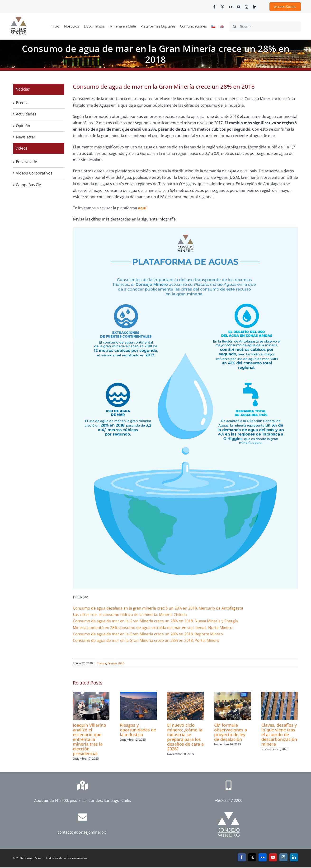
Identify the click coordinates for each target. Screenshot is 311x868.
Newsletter (26, 137)
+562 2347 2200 (229, 800)
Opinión (23, 126)
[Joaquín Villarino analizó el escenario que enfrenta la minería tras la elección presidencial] (91, 694)
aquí (142, 208)
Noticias (23, 89)
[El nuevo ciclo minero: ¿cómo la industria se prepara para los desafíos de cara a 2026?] (185, 694)
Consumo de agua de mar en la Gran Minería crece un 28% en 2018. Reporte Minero (148, 634)
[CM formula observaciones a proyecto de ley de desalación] (232, 694)
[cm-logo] (19, 19)
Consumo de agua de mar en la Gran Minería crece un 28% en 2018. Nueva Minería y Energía (155, 621)
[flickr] (231, 7)
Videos (21, 148)
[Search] (235, 27)
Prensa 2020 (116, 663)
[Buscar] (265, 27)
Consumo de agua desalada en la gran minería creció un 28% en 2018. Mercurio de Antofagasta (158, 608)
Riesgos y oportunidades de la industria (138, 730)
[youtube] (239, 7)
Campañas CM (29, 185)
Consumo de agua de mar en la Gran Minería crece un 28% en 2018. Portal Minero (146, 640)
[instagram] (247, 7)
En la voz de (26, 162)
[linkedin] (255, 7)
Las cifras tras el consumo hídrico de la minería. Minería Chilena (130, 615)
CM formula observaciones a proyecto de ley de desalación (231, 732)
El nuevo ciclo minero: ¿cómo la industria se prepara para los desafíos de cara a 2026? (185, 737)
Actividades (26, 114)
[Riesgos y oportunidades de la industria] (138, 694)
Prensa (101, 663)
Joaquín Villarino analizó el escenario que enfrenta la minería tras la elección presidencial (90, 739)
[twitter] (222, 7)
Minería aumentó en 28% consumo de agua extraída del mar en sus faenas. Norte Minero (153, 628)
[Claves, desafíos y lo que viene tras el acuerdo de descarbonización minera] (280, 694)
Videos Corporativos (34, 173)
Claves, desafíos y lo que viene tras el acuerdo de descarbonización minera (279, 735)
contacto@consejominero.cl (82, 832)
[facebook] (214, 7)
